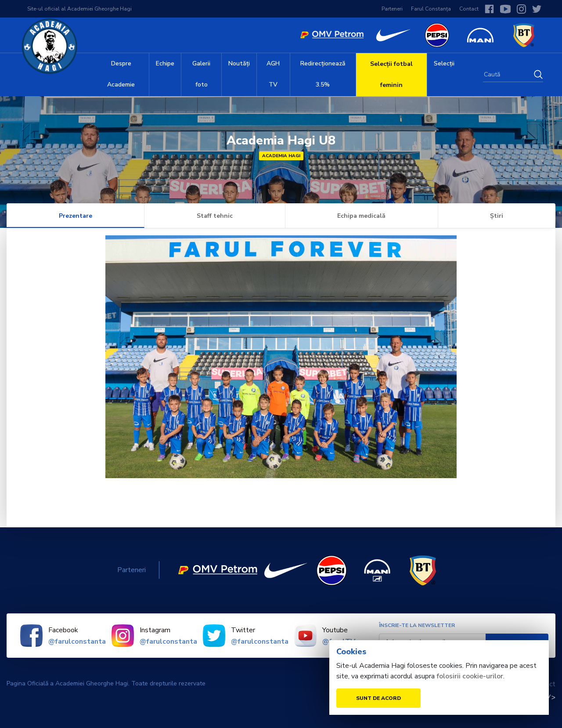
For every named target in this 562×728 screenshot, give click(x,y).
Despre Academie (121, 74)
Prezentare (76, 216)
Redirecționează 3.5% (323, 74)
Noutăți (239, 63)
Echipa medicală (361, 216)
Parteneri (392, 9)
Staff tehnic (215, 216)
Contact (469, 9)
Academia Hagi (281, 156)
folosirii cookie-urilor (470, 676)
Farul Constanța (431, 9)
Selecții (444, 63)
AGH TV (273, 74)
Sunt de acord (378, 698)
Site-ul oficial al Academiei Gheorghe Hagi (79, 9)
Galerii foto (201, 74)
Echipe (165, 63)
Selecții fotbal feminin (391, 74)
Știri (497, 216)
